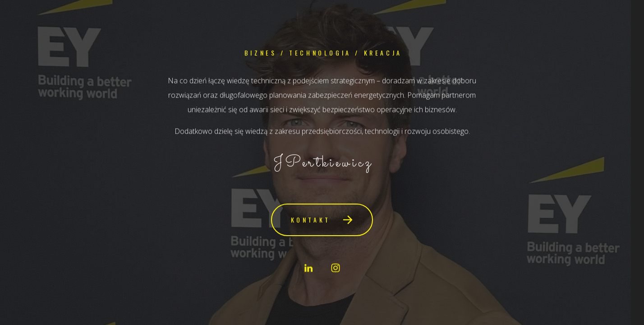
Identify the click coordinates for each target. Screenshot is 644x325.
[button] (322, 220)
